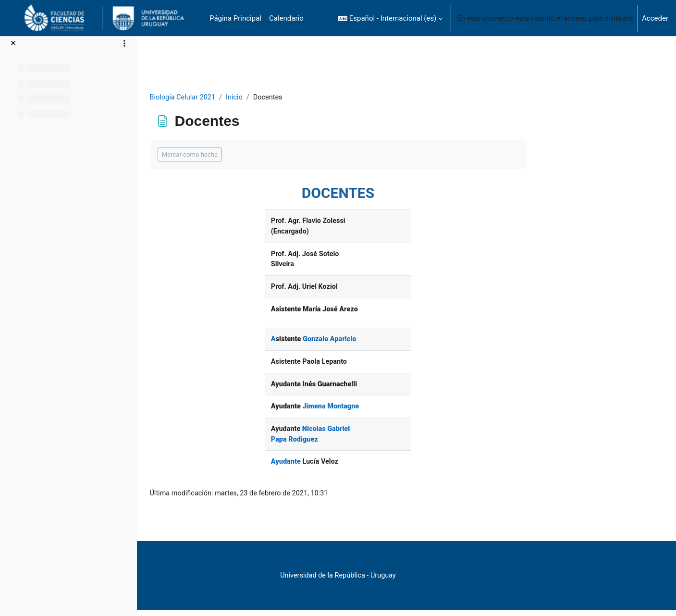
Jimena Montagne (392, 411)
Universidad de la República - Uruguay (399, 581)
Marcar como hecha (251, 155)
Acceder (655, 18)
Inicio (298, 98)
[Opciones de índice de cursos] (124, 43)
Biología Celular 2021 (245, 98)
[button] (390, 18)
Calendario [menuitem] (286, 18)
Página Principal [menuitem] (235, 18)
